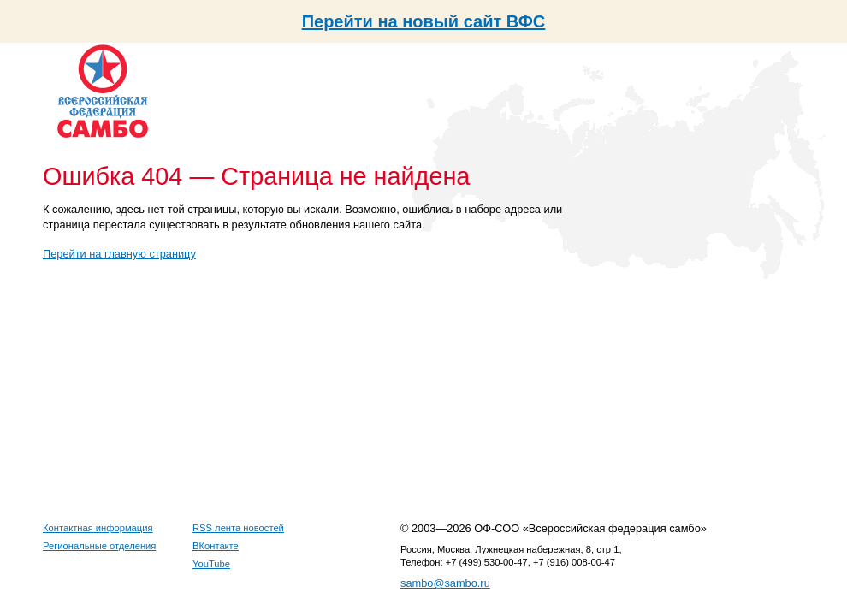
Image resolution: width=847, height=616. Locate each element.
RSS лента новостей (238, 528)
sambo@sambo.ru (445, 583)
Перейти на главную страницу (119, 254)
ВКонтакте (216, 546)
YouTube (211, 564)
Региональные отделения (99, 546)
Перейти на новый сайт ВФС (424, 21)
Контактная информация (98, 528)
